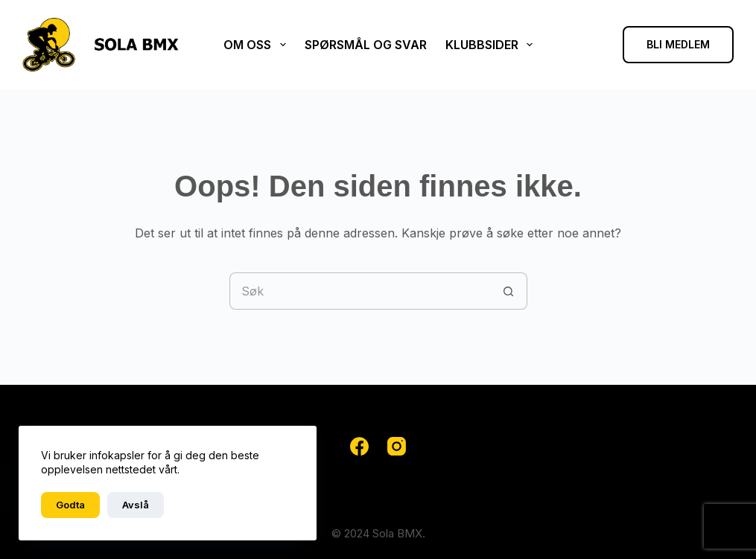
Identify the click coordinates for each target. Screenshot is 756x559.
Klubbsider (492, 45)
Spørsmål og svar (366, 45)
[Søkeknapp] (509, 291)
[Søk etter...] (360, 291)
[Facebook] (359, 446)
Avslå (136, 505)
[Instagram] (397, 446)
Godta (70, 505)
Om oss (257, 45)
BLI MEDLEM (678, 44)
